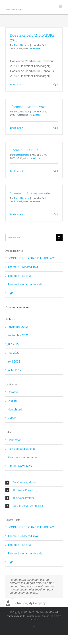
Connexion (15, 440)
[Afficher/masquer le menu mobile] (61, 6)
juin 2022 (14, 344)
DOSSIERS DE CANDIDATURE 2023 (32, 258)
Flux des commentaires (23, 457)
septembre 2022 (18, 335)
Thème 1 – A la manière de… (31, 193)
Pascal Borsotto (22, 45)
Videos (12, 418)
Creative (13, 392)
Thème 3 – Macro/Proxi (28, 107)
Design (12, 401)
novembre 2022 (18, 327)
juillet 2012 (15, 370)
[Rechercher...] (31, 237)
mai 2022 (14, 353)
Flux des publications (21, 449)
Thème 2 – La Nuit (24, 150)
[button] (34, 483)
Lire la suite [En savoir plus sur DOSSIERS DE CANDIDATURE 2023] (16, 85)
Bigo (11, 293)
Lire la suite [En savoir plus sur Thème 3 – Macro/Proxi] (16, 128)
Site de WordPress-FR (22, 466)
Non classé (35, 48)
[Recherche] (59, 237)
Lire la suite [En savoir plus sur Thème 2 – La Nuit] (16, 171)
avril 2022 (14, 362)
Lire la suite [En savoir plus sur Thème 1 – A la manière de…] (16, 214)
